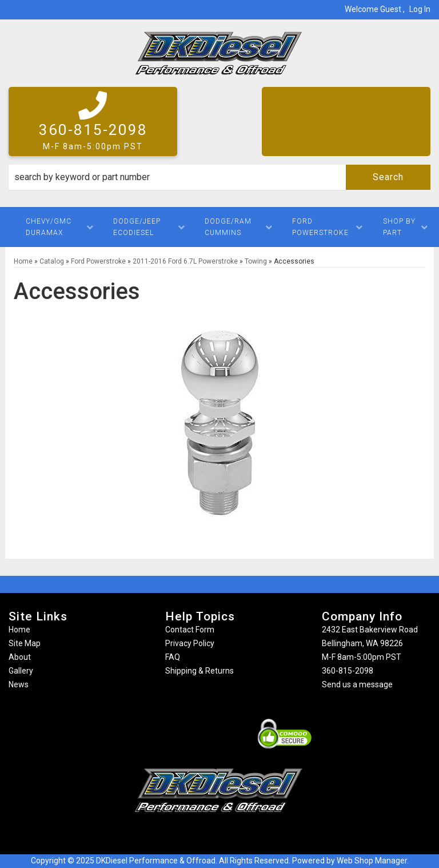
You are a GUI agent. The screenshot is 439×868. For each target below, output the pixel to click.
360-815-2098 (348, 671)
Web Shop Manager (372, 861)
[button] (219, 177)
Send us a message (357, 684)
